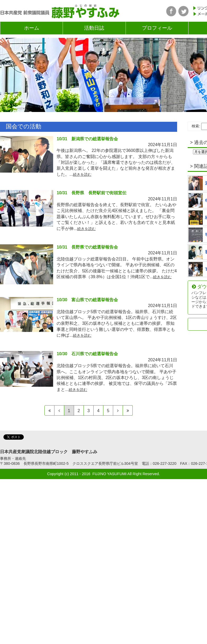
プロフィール (157, 28)
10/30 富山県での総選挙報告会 (87, 300)
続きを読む (82, 174)
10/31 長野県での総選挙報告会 (87, 247)
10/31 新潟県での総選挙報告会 (87, 139)
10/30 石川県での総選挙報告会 (87, 354)
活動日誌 (94, 28)
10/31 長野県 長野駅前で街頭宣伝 (91, 193)
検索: (196, 126)
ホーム (32, 28)
